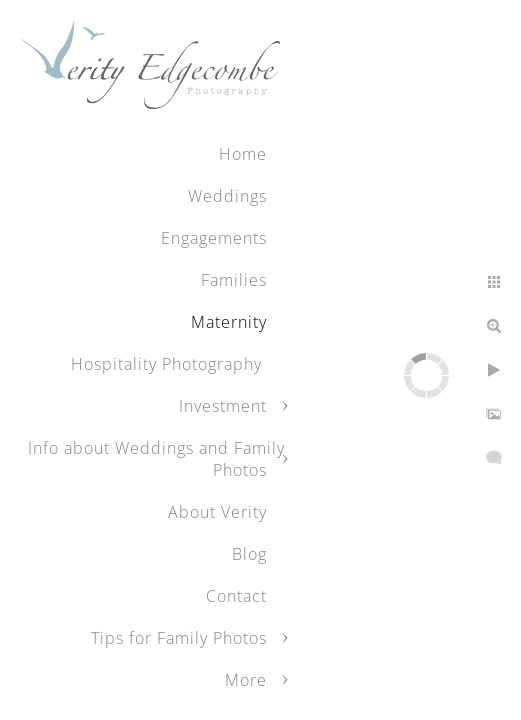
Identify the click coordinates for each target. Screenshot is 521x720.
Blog (249, 554)
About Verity (217, 512)
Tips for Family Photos (179, 638)
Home (243, 154)
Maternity (229, 322)
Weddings (227, 196)
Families (234, 280)
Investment (223, 406)
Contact (236, 596)
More (246, 680)
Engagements (214, 238)
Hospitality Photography (169, 364)
